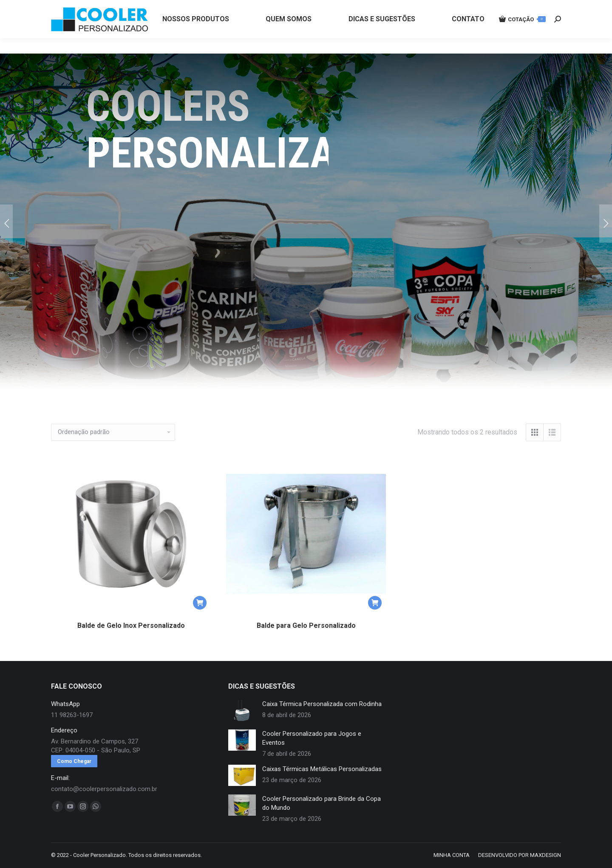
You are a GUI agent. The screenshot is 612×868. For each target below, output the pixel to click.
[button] (200, 603)
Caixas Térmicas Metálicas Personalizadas (322, 769)
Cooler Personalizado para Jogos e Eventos (312, 738)
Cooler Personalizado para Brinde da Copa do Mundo (322, 803)
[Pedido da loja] (113, 432)
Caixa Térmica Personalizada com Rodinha (322, 704)
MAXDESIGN (545, 855)
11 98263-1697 (193, 8)
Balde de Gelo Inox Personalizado (131, 625)
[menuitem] (196, 34)
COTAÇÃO (522, 34)
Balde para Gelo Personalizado (306, 625)
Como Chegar (74, 761)
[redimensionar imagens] (242, 710)
